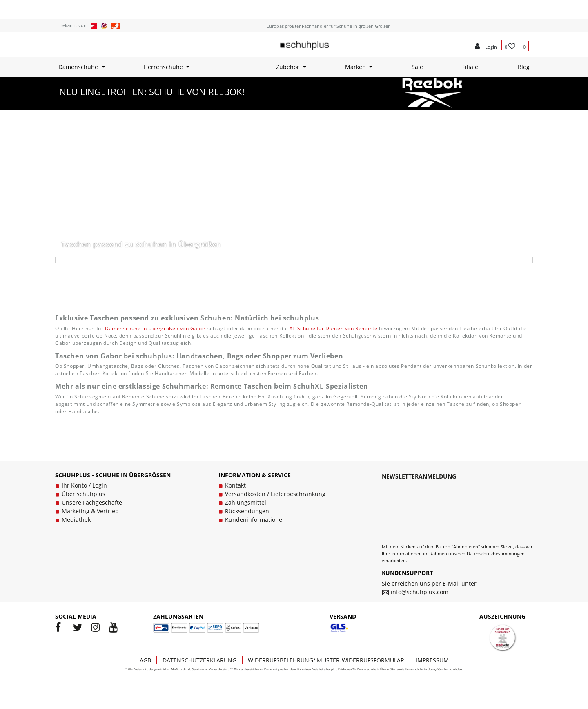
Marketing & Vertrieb (90, 511)
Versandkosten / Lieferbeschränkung (275, 494)
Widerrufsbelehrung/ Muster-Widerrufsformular (326, 660)
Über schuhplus (84, 494)
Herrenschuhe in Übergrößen (424, 669)
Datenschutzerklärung (199, 660)
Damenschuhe (78, 67)
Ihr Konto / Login (84, 485)
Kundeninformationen (255, 520)
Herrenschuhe (163, 67)
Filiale (470, 67)
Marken (355, 67)
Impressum (432, 660)
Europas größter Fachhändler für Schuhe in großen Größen (329, 26)
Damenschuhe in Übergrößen (377, 669)
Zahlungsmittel (246, 502)
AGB (145, 660)
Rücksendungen (247, 511)
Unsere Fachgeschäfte (92, 502)
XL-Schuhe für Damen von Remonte (334, 328)
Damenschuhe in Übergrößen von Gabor (155, 328)
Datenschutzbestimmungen (496, 554)
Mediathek (76, 520)
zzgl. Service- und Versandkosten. (207, 669)
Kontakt (235, 485)
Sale (417, 67)
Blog (524, 67)
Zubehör (288, 67)
